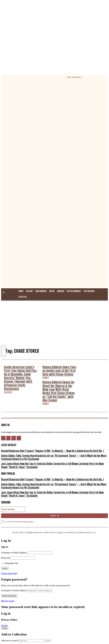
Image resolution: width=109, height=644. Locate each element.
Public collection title (17, 625)
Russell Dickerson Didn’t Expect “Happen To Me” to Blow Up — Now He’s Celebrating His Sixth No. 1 (45, 436)
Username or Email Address (14, 532)
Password (5, 537)
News (45, 374)
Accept (4, 604)
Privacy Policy (28, 501)
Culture (8, 379)
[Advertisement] (54, 321)
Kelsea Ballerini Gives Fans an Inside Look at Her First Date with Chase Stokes (59, 369)
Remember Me (10, 542)
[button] (105, 294)
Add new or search (23, 619)
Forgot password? (9, 552)
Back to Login (8, 580)
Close (5, 607)
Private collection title (17, 629)
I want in (54, 495)
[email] (13, 488)
